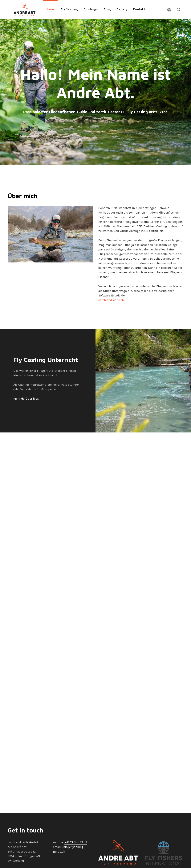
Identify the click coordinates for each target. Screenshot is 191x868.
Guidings (91, 9)
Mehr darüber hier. (26, 400)
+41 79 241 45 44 (76, 842)
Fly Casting (69, 9)
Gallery (122, 9)
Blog (107, 9)
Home (50, 9)
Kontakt (139, 9)
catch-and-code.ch (111, 301)
